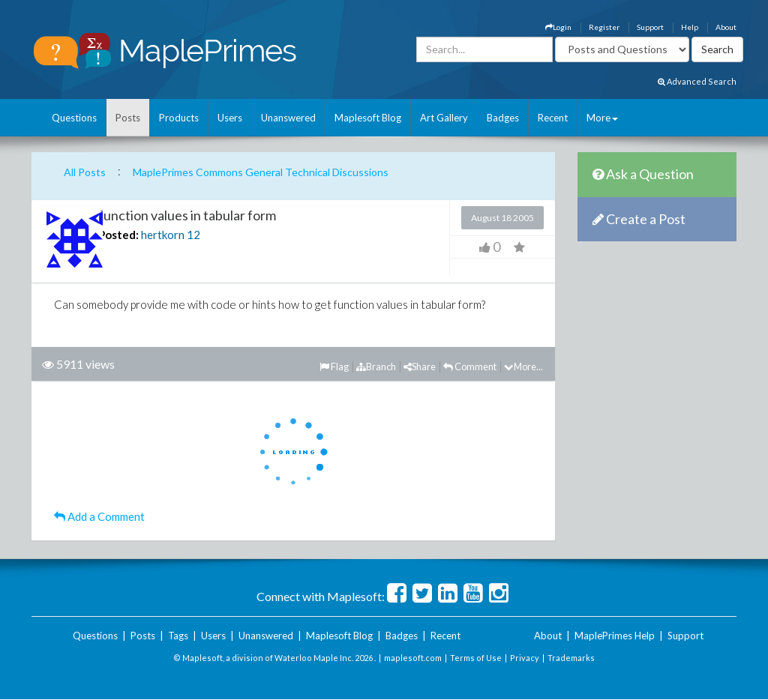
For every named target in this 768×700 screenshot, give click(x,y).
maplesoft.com (413, 658)
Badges (503, 118)
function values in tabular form (187, 215)
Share (420, 366)
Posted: (118, 235)
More (602, 118)
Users (230, 118)
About (726, 27)
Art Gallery (444, 118)
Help (690, 27)
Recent (553, 118)
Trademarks (571, 658)
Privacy (525, 658)
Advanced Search (697, 81)
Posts (128, 118)
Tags (178, 636)
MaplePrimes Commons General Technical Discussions (261, 172)
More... (523, 366)
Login (558, 27)
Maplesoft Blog (368, 118)
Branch (376, 366)
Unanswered (288, 118)
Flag (334, 366)
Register (604, 27)
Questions (74, 118)
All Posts (85, 172)
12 (193, 235)
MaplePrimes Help (615, 636)
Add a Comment (99, 516)
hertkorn (163, 235)
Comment (470, 366)
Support (650, 27)
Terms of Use (476, 658)
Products (179, 118)
